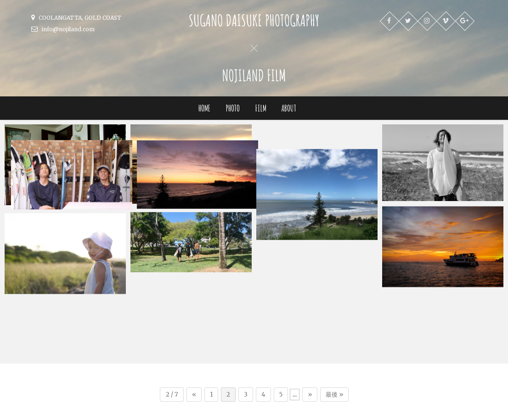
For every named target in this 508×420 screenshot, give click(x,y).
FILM (261, 108)
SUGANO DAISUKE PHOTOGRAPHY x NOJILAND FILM (180, 408)
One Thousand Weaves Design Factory (371, 408)
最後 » (334, 329)
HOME (204, 108)
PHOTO (233, 108)
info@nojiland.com (63, 29)
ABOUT (289, 108)
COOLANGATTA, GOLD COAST (76, 18)
